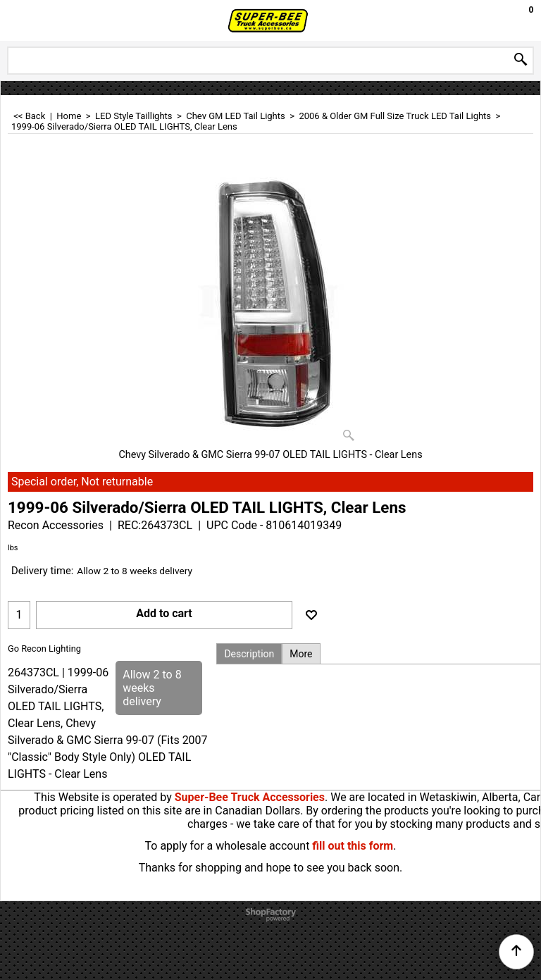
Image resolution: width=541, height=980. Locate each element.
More (301, 654)
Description (249, 654)
